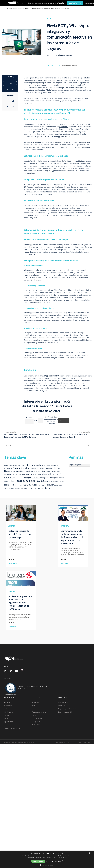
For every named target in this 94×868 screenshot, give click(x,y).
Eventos (34, 709)
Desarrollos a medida (65, 712)
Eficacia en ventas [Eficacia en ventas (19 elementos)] (11, 471)
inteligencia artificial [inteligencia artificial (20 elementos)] (32, 477)
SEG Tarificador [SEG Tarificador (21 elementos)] (47, 485)
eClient (6, 718)
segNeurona (8, 706)
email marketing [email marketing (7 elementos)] (34, 471)
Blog (48, 3)
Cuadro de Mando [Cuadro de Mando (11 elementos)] (39, 468)
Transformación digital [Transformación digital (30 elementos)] (39, 488)
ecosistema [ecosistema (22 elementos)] (55, 468)
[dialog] (47, 859)
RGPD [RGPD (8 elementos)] (18, 485)
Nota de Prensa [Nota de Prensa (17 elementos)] (43, 481)
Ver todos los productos (12, 728)
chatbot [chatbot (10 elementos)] (23, 465)
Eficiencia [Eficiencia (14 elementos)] (22, 471)
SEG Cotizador (8, 712)
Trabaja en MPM (55, 3)
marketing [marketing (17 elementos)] (12, 481)
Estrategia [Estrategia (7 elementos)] (48, 471)
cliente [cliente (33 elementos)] (41, 465)
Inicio (9, 9)
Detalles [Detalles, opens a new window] (65, 858)
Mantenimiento (63, 702)
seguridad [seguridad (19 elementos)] (58, 485)
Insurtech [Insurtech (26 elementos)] (9, 477)
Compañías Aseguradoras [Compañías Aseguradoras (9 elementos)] (52, 465)
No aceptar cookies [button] (55, 861)
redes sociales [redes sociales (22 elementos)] (10, 485)
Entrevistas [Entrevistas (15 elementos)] (42, 471)
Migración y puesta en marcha (68, 709)
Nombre (29, 418)
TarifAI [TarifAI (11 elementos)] (6, 488)
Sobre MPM (36, 702)
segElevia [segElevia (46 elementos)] (28, 485)
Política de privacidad (83, 742)
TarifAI (6, 709)
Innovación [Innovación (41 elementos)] (56, 474)
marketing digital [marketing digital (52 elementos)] (26, 481)
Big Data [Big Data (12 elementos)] (18, 465)
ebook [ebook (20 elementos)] (47, 468)
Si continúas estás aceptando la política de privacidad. (51, 420)
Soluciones (30, 3)
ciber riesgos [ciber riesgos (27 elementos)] (32, 465)
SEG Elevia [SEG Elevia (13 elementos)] (37, 485)
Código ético (36, 722)
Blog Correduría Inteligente (18, 9)
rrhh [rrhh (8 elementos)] (21, 485)
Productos (37, 3)
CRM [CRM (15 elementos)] (31, 468)
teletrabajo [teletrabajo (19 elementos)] (24, 488)
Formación (62, 706)
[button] (47, 865)
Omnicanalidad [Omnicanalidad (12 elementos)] (54, 481)
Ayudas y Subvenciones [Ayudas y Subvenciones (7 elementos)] (10, 465)
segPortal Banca (9, 722)
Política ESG (36, 725)
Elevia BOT (63, 127)
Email (36, 420)
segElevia (7, 702)
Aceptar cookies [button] (38, 861)
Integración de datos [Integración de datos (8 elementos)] (18, 478)
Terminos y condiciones (62, 742)
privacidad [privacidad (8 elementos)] (61, 481)
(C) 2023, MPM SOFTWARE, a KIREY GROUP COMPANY (19, 742)
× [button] (92, 853)
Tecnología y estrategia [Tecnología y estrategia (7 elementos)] (14, 488)
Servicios (44, 3)
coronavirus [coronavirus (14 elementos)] (8, 468)
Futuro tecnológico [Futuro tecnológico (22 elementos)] (17, 474)
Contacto (35, 715)
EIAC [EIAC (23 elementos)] (28, 471)
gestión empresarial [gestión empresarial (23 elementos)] (35, 474)
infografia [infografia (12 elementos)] (47, 474)
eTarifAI (6, 715)
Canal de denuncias (38, 718)
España (61, 3)
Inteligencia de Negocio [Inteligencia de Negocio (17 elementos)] (49, 478)
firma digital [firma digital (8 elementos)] (54, 471)
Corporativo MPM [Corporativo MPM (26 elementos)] (21, 468)
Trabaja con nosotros (39, 712)
